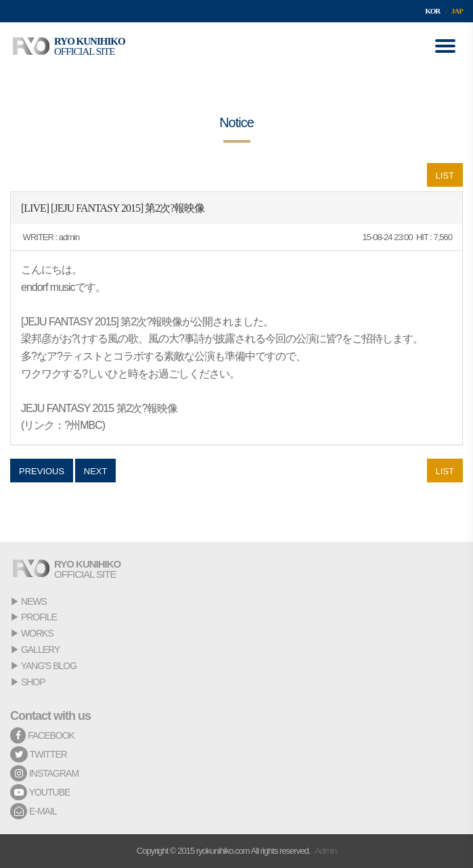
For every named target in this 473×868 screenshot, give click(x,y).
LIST (445, 176)
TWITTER (39, 754)
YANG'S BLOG (49, 666)
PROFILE (39, 617)
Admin (325, 851)
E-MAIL (33, 811)
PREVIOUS (42, 471)
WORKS (37, 633)
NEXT (96, 471)
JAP (457, 11)
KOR (432, 11)
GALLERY (40, 649)
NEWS (34, 601)
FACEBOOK (42, 735)
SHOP (33, 682)
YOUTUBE (40, 792)
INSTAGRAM (44, 773)
